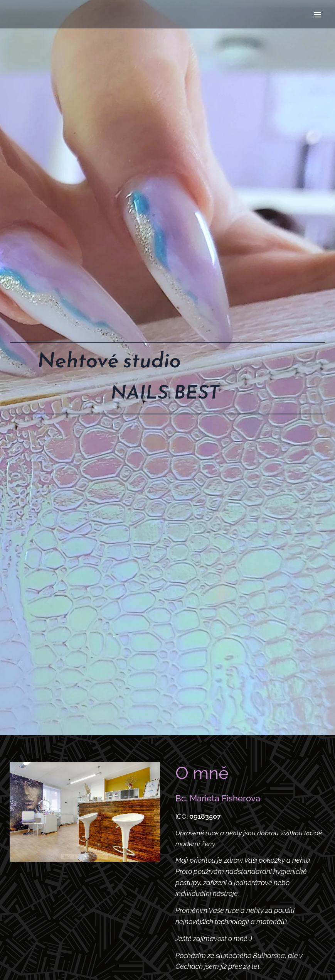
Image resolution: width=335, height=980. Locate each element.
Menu (318, 15)
